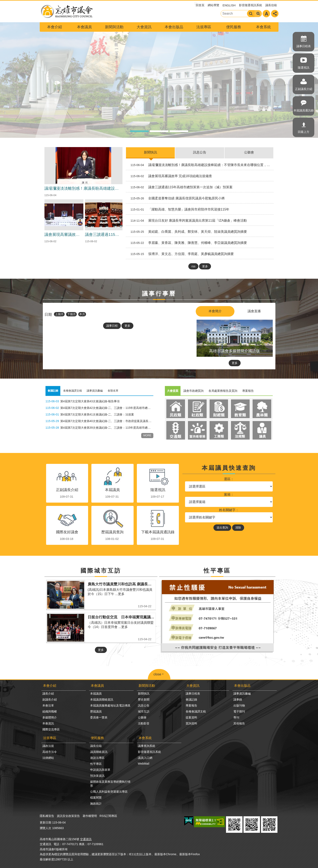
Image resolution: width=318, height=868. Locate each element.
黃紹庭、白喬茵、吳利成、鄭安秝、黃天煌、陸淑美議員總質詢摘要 (187, 232)
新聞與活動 (114, 27)
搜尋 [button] (251, 14)
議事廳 (159, 131)
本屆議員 (96, 694)
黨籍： (229, 494)
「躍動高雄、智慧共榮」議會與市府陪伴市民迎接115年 (178, 209)
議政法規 (48, 746)
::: (1, 682)
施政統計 (96, 804)
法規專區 (204, 27)
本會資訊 (48, 723)
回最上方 (304, 132)
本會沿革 (48, 705)
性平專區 (217, 571)
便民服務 (234, 27)
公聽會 (249, 152)
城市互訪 (144, 711)
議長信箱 (271, 5)
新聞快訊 (150, 152)
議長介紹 (48, 694)
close (157, 674)
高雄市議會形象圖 (139, 131)
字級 (266, 14)
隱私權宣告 (47, 816)
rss (193, 266)
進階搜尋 (258, 14)
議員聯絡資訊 (99, 752)
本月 (82, 314)
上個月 (59, 314)
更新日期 (45, 822)
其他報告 (239, 723)
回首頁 (200, 5)
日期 (48, 315)
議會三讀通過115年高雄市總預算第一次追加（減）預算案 (180, 187)
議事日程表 (304, 46)
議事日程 (112, 326)
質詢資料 (191, 723)
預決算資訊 (97, 776)
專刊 (236, 717)
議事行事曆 (159, 294)
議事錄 (238, 700)
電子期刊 (239, 711)
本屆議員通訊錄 (304, 110)
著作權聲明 (90, 816)
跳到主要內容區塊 (2, 2)
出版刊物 (239, 705)
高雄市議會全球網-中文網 (66, 11)
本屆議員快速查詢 (229, 468)
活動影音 (144, 723)
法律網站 (48, 758)
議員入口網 (145, 758)
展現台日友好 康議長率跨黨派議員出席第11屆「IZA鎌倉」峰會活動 (187, 221)
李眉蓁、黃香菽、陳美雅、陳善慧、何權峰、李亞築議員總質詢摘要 (187, 243)
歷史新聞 (144, 700)
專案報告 (191, 705)
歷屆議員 (96, 711)
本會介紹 (55, 27)
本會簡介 (215, 311)
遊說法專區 (97, 758)
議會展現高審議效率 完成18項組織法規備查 (170, 176)
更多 (205, 266)
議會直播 (254, 311)
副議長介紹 (50, 700)
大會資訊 (144, 27)
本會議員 (84, 27)
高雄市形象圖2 (179, 131)
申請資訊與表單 (100, 770)
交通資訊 (86, 839)
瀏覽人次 (45, 828)
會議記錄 (191, 700)
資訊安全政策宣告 (68, 816)
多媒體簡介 (50, 717)
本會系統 (263, 27)
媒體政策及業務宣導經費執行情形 (110, 784)
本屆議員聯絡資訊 (102, 700)
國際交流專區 (51, 729)
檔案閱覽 (96, 798)
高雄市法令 (50, 752)
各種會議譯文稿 (196, 711)
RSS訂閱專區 (108, 816)
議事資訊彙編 (242, 694)
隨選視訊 (304, 68)
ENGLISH (229, 5)
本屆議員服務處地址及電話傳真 (110, 705)
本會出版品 (174, 27)
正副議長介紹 (304, 89)
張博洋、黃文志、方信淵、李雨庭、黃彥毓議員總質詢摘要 (181, 254)
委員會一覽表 (99, 717)
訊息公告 (200, 152)
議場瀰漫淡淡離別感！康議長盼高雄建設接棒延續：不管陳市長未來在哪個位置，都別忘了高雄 (201, 165)
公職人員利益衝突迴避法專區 (109, 792)
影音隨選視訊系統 (250, 5)
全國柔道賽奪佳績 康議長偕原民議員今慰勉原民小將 (176, 198)
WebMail (144, 764)
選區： (229, 479)
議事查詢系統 (147, 746)
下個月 (71, 314)
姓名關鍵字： (229, 510)
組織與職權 (50, 711)
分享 (275, 14)
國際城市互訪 (101, 571)
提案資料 (191, 717)
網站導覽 (213, 5)
